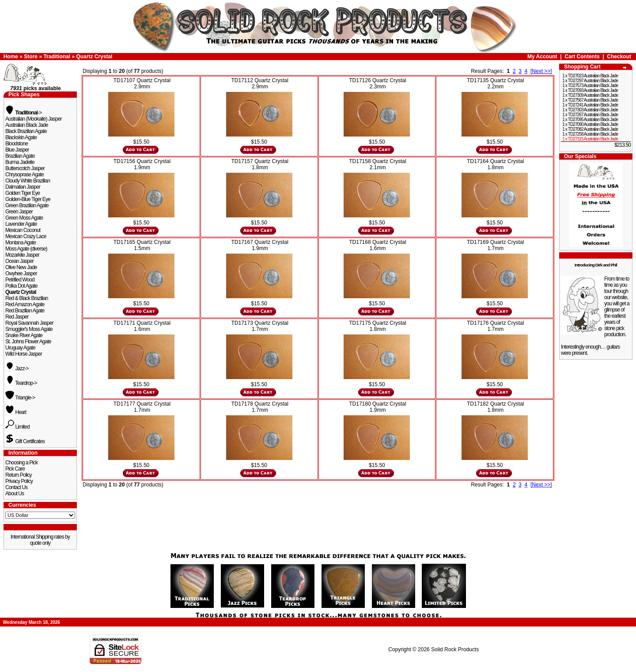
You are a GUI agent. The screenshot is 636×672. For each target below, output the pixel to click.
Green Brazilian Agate (27, 205)
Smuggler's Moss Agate (29, 329)
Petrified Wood (20, 280)
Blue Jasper (17, 150)
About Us (15, 494)
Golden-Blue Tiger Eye (28, 199)
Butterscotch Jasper (25, 168)
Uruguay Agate (20, 348)
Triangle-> (20, 398)
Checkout (619, 57)
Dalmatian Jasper (23, 187)
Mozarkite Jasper (22, 255)
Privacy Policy (19, 481)
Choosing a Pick (21, 463)
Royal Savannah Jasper (29, 323)
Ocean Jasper (19, 261)
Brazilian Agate (20, 156)
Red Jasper (17, 317)
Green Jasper (19, 212)
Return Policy (19, 475)
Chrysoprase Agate (25, 175)
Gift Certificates (25, 441)
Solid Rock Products (455, 649)
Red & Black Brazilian (26, 298)
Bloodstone (17, 144)
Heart (16, 412)
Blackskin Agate (21, 137)
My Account (542, 57)
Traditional (57, 57)
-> (23, 113)
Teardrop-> (21, 383)
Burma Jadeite (20, 162)
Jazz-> (17, 368)
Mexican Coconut (23, 230)
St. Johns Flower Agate (28, 342)
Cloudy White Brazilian (28, 181)
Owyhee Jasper (21, 273)
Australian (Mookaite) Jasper (34, 119)
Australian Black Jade (27, 125)
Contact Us (16, 487)
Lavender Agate (21, 224)
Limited (17, 427)
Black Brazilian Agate (26, 131)
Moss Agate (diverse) (26, 249)
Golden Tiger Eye (23, 193)
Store (31, 57)
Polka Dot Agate (21, 286)
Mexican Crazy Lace (26, 236)
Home (11, 57)
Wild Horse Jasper (24, 354)
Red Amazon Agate (25, 304)
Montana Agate (21, 243)
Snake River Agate (24, 335)
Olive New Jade (21, 267)
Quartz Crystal (94, 57)
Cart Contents (582, 57)
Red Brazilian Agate (25, 311)
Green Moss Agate (24, 218)
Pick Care (15, 469)
